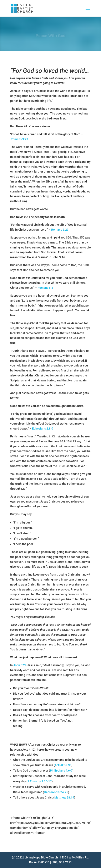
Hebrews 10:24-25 (56, 792)
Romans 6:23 (60, 230)
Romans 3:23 (19, 139)
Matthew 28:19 (64, 797)
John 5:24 (20, 665)
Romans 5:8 (45, 288)
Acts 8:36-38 (63, 765)
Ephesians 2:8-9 (43, 429)
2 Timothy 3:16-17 (40, 781)
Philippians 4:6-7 (61, 771)
